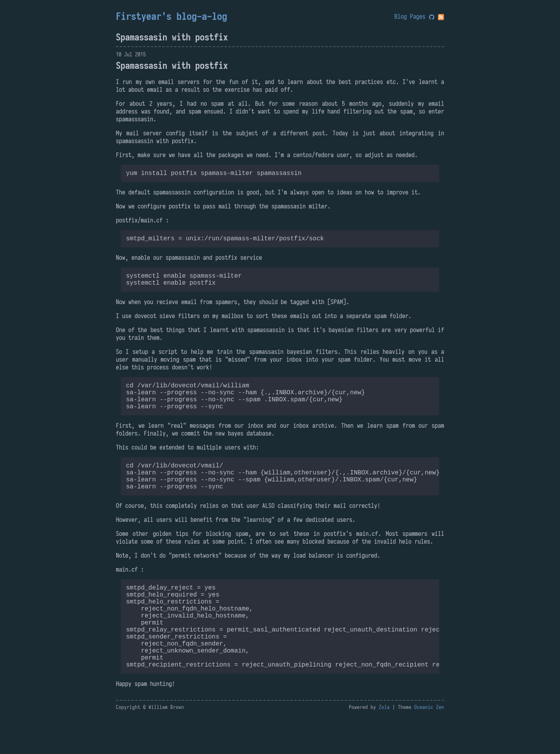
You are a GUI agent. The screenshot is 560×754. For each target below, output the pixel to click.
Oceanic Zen (429, 744)
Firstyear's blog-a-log (171, 16)
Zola (384, 744)
